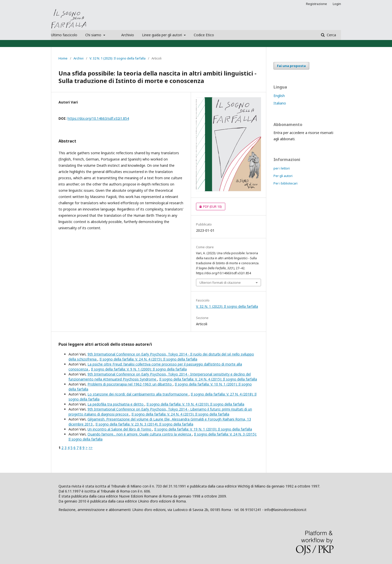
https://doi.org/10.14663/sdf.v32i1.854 (98, 118)
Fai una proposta (291, 66)
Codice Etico (204, 35)
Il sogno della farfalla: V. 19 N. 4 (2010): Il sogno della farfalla (195, 404)
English (279, 96)
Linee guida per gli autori (162, 35)
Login (337, 4)
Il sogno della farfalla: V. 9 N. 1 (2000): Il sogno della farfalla (139, 369)
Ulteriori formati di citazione (220, 282)
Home (63, 58)
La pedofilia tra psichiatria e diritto (116, 404)
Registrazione (316, 4)
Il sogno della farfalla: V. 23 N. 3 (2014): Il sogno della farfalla (144, 424)
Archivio (128, 35)
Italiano (280, 103)
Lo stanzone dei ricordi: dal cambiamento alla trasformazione (138, 394)
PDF (209, 206)
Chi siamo (94, 35)
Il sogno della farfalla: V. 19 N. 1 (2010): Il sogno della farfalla (203, 429)
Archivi (78, 58)
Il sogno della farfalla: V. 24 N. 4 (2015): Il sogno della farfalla (148, 359)
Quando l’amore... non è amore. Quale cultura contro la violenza (140, 434)
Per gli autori (283, 176)
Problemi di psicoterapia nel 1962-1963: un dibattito (130, 384)
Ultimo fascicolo (64, 35)
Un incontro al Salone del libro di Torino (120, 429)
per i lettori (282, 168)
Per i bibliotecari (285, 183)
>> (90, 448)
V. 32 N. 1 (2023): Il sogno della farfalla (117, 58)
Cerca (331, 35)
